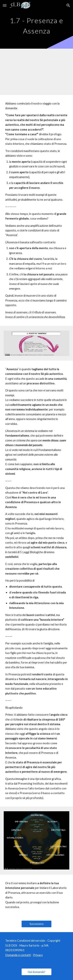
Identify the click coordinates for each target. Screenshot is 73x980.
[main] (37, 24)
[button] (5, 5)
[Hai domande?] (36, 972)
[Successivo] (36, 924)
